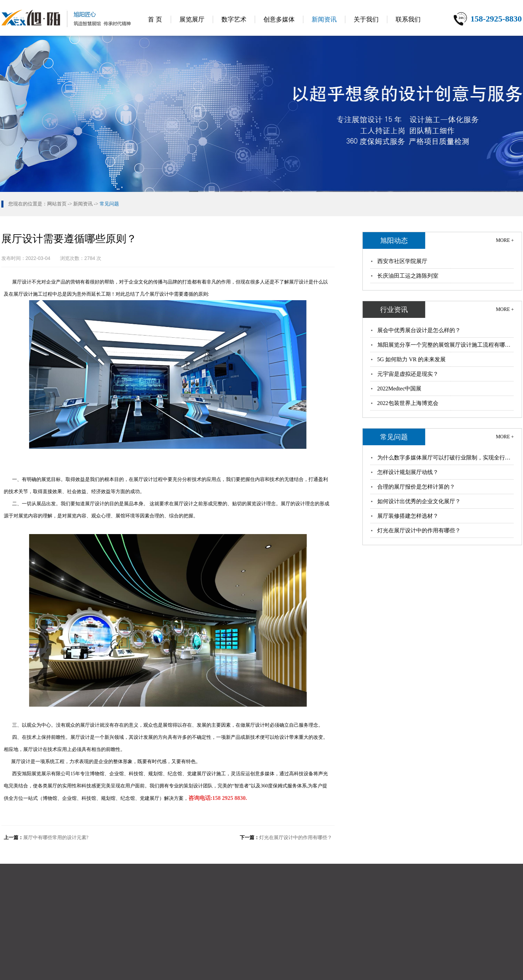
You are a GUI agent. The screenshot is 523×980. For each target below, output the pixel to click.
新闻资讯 (324, 19)
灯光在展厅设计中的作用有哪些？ (295, 838)
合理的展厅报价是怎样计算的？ (416, 487)
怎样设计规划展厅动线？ (408, 472)
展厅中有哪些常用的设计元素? (55, 838)
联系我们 (408, 19)
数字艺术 (234, 19)
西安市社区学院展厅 (403, 261)
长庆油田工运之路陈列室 (408, 276)
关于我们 (366, 19)
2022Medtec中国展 (400, 388)
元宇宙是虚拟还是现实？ (408, 374)
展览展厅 (192, 19)
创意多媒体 (279, 19)
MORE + (505, 240)
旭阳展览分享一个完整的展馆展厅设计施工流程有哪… (444, 345)
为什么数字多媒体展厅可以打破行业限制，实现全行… (444, 458)
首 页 (155, 19)
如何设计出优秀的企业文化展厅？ (419, 501)
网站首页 (56, 204)
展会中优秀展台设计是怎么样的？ (419, 330)
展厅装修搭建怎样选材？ (408, 516)
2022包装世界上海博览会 (408, 403)
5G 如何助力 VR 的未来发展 (412, 359)
